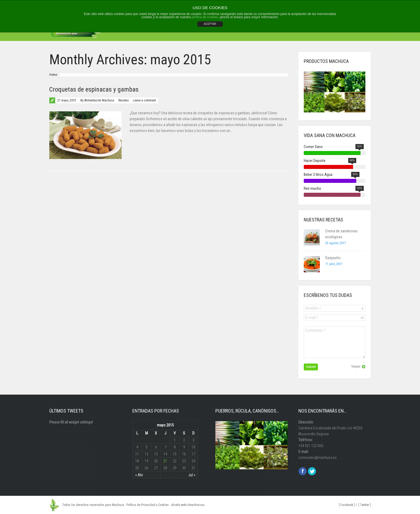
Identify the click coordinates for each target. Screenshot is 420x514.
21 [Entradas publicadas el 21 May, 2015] (165, 461)
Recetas (124, 100)
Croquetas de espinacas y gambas (94, 89)
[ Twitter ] (365, 505)
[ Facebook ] (347, 505)
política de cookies (205, 17)
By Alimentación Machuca (97, 100)
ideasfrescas (196, 505)
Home (53, 75)
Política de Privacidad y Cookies (148, 505)
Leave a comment (144, 100)
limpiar (356, 366)
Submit (311, 367)
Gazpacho (333, 258)
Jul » (192, 475)
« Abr (139, 475)
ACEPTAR (210, 24)
